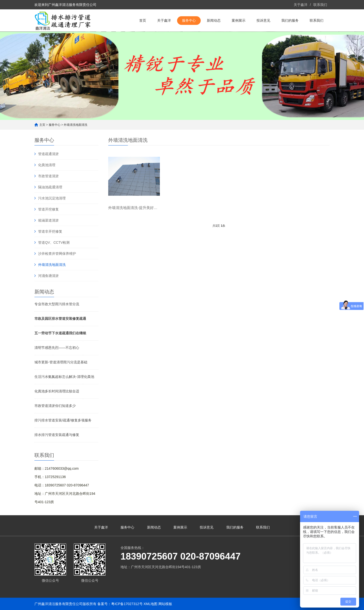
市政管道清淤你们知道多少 (55, 406)
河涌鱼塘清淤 (48, 276)
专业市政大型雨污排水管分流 (57, 304)
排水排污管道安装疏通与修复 (57, 435)
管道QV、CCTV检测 (54, 242)
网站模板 (165, 604)
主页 (42, 125)
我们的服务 (290, 20)
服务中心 (189, 20)
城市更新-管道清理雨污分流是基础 (61, 362)
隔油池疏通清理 (50, 187)
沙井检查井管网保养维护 (57, 254)
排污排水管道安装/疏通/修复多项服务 (63, 420)
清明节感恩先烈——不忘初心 (57, 348)
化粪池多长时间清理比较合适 (57, 391)
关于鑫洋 (301, 5)
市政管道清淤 (48, 176)
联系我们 (320, 5)
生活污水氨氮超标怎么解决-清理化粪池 (64, 377)
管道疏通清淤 (48, 154)
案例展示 (239, 20)
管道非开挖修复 (50, 231)
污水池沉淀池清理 (52, 198)
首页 (143, 20)
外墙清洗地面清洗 (76, 125)
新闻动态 (214, 20)
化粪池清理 (47, 165)
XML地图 (150, 604)
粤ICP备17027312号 (127, 604)
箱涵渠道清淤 (48, 220)
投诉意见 (263, 20)
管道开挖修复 (48, 209)
